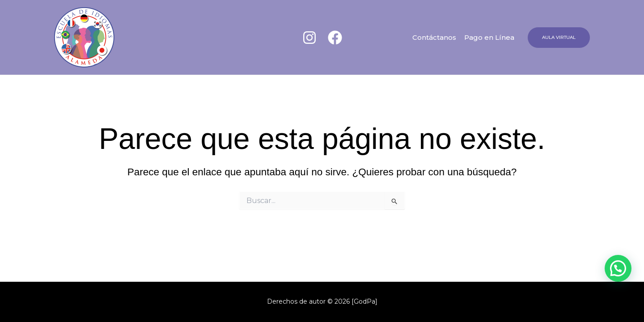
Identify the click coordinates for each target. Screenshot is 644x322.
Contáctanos (434, 37)
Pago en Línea (489, 37)
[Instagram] (309, 38)
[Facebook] (335, 38)
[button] (559, 38)
